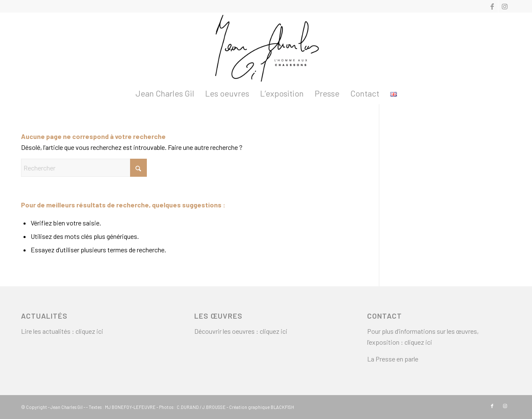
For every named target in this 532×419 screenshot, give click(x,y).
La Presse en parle (393, 359)
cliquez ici (89, 331)
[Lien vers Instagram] (505, 6)
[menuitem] (165, 93)
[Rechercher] (84, 168)
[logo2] (266, 48)
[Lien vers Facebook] (492, 6)
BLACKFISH (282, 407)
